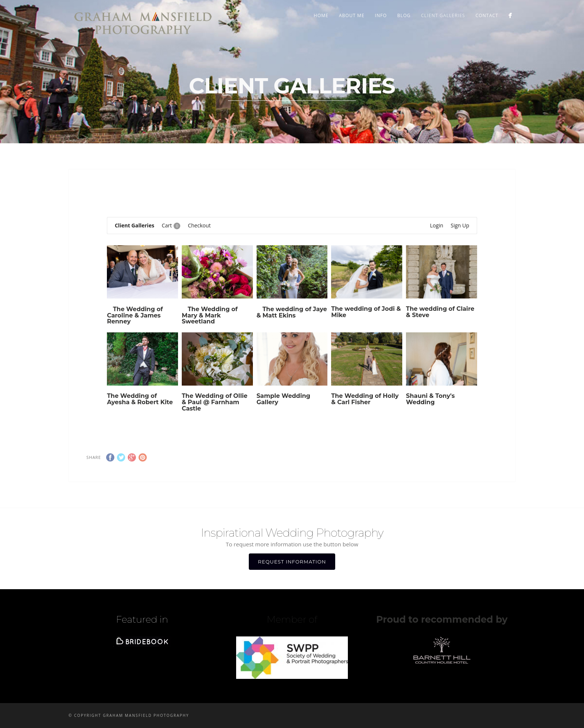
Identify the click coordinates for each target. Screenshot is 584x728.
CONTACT (487, 15)
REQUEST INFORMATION (292, 562)
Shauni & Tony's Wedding (430, 399)
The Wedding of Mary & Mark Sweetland (210, 315)
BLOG (404, 15)
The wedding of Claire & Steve (440, 312)
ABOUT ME (352, 15)
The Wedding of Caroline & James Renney (135, 315)
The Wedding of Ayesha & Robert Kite (140, 399)
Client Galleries (443, 15)
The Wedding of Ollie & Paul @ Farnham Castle (215, 402)
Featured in (142, 619)
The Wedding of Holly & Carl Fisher (365, 399)
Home (321, 15)
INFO (381, 15)
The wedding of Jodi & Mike (366, 312)
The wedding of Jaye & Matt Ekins (292, 312)
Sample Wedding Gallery (283, 399)
